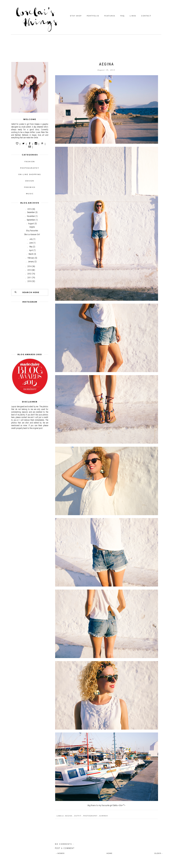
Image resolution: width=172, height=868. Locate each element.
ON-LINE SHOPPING (30, 174)
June (31, 243)
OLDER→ (159, 853)
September (31, 220)
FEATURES (110, 16)
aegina (69, 816)
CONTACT (146, 16)
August (31, 224)
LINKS (133, 16)
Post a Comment (65, 848)
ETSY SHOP (76, 16)
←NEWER (60, 853)
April (31, 250)
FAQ (122, 16)
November (31, 216)
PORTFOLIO (93, 16)
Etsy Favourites (32, 231)
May (31, 247)
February (31, 258)
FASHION (30, 162)
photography (91, 816)
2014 (29, 266)
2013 (29, 270)
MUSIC (30, 194)
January (31, 262)
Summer (104, 816)
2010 (29, 281)
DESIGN (30, 181)
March (31, 254)
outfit (78, 816)
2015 (29, 209)
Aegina (32, 227)
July (31, 239)
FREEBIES (30, 187)
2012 (29, 274)
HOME (110, 853)
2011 (29, 278)
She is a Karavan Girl (32, 234)
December (31, 212)
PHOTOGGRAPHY (30, 168)
